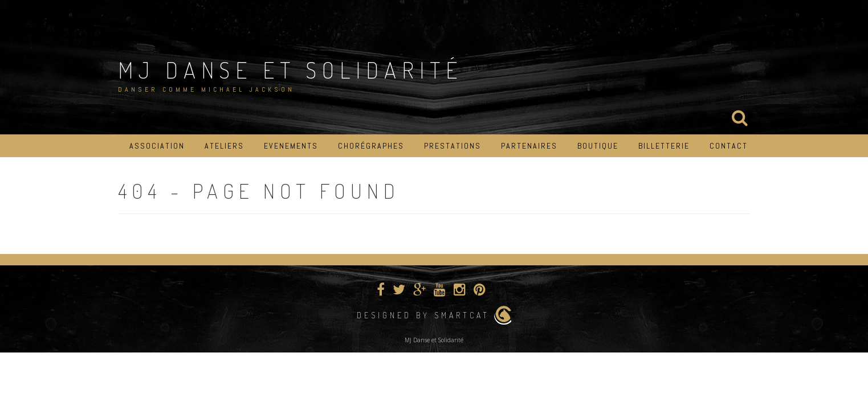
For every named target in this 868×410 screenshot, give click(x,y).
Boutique (598, 146)
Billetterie (664, 146)
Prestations (453, 146)
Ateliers (224, 146)
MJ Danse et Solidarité (290, 69)
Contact (729, 146)
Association (157, 146)
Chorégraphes (371, 146)
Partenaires (529, 146)
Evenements (291, 146)
